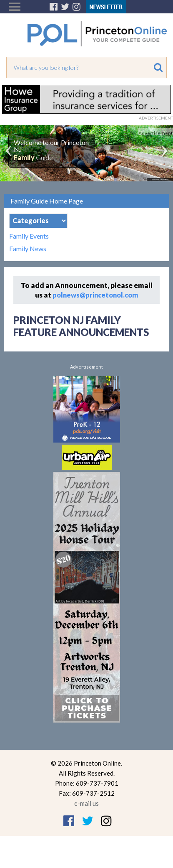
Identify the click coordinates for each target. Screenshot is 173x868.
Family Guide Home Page (47, 201)
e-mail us (86, 803)
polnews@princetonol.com (95, 295)
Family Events (29, 236)
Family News (28, 249)
